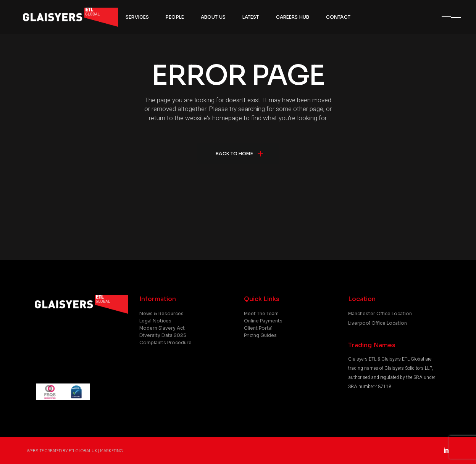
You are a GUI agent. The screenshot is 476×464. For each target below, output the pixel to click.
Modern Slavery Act (162, 328)
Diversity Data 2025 (163, 335)
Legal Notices (155, 321)
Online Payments (263, 321)
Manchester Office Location (380, 313)
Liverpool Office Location (378, 323)
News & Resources (161, 313)
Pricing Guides (260, 335)
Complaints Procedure (165, 342)
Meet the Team (261, 313)
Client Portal (258, 328)
